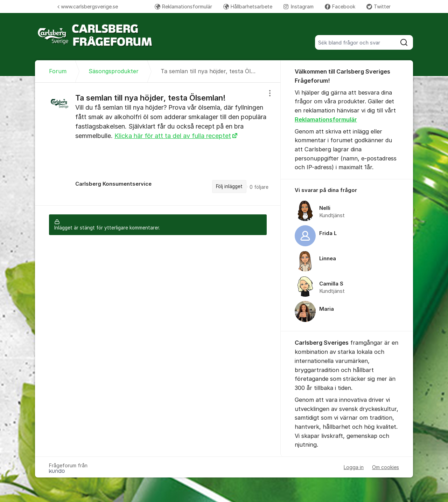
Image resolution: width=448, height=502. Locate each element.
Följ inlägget (229, 186)
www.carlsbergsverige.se (88, 6)
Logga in (354, 467)
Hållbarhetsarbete (248, 6)
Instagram (299, 6)
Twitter (379, 6)
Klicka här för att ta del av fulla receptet (173, 136)
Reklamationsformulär (183, 6)
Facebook (340, 6)
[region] (158, 144)
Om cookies (386, 467)
